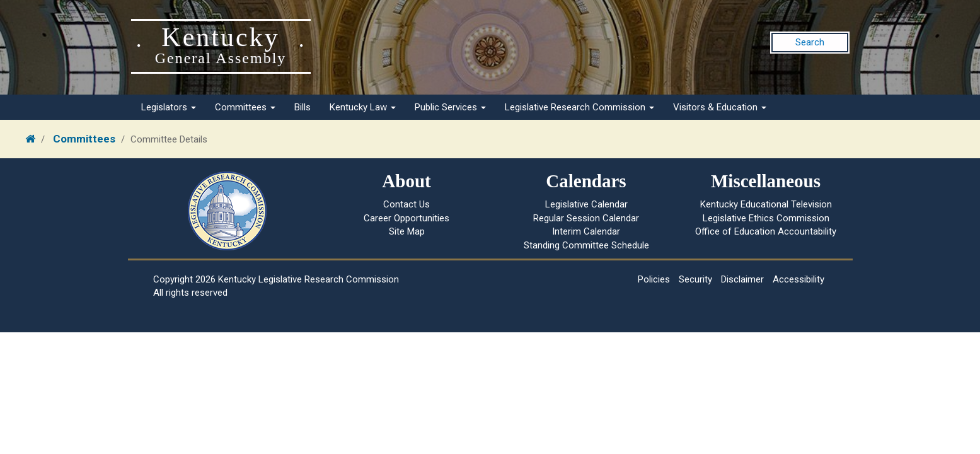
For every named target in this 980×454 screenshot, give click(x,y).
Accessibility (798, 279)
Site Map (407, 231)
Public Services (450, 107)
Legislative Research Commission (579, 107)
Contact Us (406, 204)
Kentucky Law (363, 107)
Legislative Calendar (586, 204)
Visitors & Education (720, 107)
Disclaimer (742, 279)
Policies (654, 279)
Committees (245, 107)
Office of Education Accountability (766, 231)
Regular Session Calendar (586, 218)
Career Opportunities (406, 218)
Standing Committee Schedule (586, 245)
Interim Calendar (586, 231)
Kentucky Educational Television (766, 204)
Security (695, 279)
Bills (303, 107)
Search (810, 42)
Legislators (169, 107)
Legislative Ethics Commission (766, 218)
